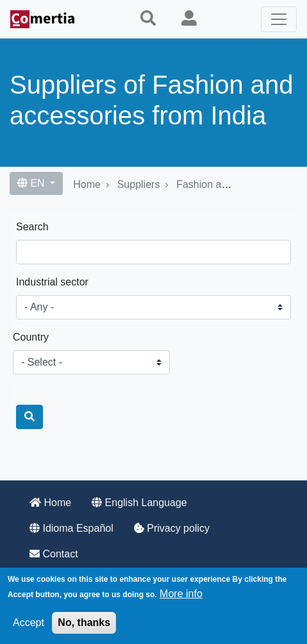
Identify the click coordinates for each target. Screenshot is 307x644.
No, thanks (84, 623)
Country (31, 337)
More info (181, 594)
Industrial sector (52, 282)
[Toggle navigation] (279, 19)
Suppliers (139, 184)
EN (32, 183)
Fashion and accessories (233, 184)
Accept (29, 623)
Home (87, 184)
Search (32, 227)
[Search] (29, 417)
